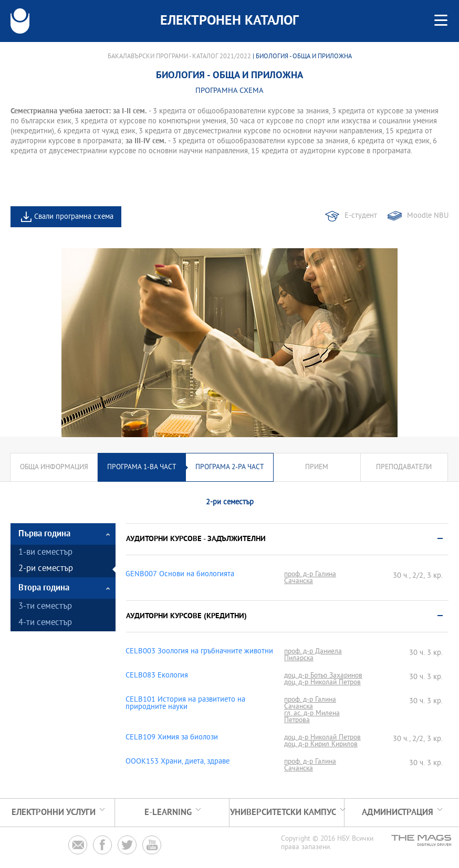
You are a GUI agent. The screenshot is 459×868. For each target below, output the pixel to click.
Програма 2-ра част (230, 467)
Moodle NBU (428, 216)
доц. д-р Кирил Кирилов (321, 744)
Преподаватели (404, 467)
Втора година (44, 588)
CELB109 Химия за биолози (172, 738)
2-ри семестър (46, 569)
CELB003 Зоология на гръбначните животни (199, 652)
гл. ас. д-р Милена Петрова (312, 717)
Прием (317, 467)
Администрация (398, 813)
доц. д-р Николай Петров (322, 682)
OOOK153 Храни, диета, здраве (178, 762)
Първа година (44, 534)
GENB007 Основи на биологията (180, 575)
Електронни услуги (54, 813)
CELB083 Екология (157, 676)
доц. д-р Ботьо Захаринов (323, 676)
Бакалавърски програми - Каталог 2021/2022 (179, 57)
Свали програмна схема (74, 217)
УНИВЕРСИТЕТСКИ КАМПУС (283, 813)
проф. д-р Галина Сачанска (310, 578)
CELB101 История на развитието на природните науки (185, 704)
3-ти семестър (45, 607)
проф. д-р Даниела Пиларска (313, 655)
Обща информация (54, 467)
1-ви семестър (45, 553)
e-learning (168, 813)
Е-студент (361, 216)
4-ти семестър (45, 623)
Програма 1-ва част (142, 467)
